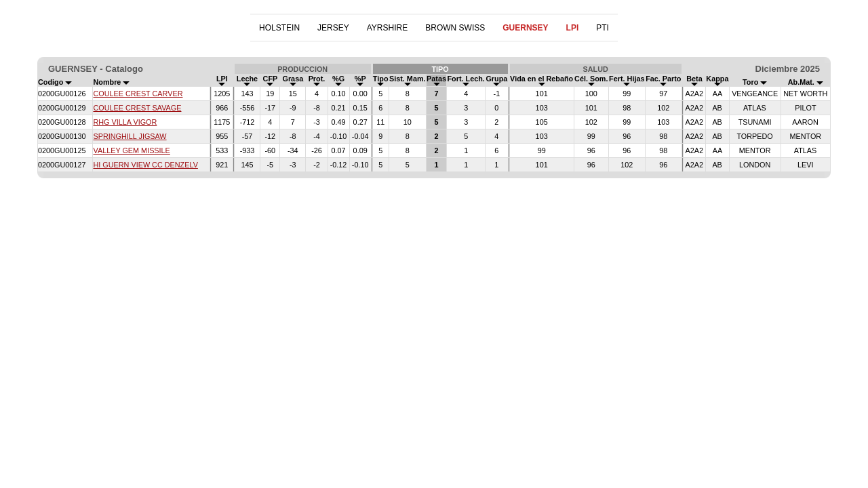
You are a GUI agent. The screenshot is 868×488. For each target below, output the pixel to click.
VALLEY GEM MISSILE (131, 150)
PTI (603, 28)
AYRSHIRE (387, 28)
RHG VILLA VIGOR (125, 122)
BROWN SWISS (455, 28)
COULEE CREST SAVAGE (137, 108)
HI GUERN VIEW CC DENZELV (145, 165)
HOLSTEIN (279, 28)
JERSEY (333, 28)
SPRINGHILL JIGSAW (130, 136)
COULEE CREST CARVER (138, 94)
